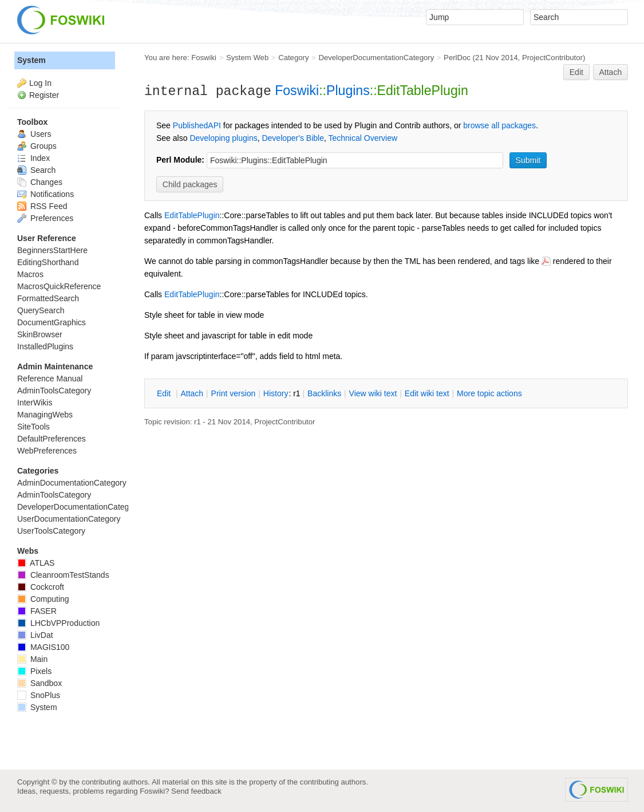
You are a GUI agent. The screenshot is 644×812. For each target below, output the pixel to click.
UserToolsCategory (51, 531)
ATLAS (36, 563)
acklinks (324, 393)
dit (165, 393)
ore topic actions (489, 393)
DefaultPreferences (52, 439)
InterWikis (35, 403)
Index (33, 158)
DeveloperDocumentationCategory (376, 58)
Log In (40, 83)
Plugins (348, 90)
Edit (576, 72)
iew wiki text (373, 393)
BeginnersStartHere (52, 250)
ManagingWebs (45, 415)
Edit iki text (427, 393)
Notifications (46, 194)
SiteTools (33, 427)
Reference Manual (50, 379)
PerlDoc (457, 58)
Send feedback (196, 791)
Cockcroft (41, 587)
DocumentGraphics (52, 322)
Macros (30, 274)
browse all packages (499, 125)
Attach (611, 72)
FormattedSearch (48, 298)
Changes (40, 182)
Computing (43, 599)
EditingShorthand (48, 262)
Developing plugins (223, 138)
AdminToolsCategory (54, 391)
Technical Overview (363, 138)
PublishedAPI (197, 125)
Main (32, 659)
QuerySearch (41, 310)
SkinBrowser (40, 334)
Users (34, 134)
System (31, 60)
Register (44, 95)
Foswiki (204, 58)
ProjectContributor (552, 58)
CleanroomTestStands (63, 575)
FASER (37, 611)
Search (36, 170)
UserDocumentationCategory (69, 519)
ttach (192, 393)
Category (293, 58)
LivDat (35, 635)
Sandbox (39, 683)
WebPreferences (47, 451)
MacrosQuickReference (59, 286)
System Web (247, 58)
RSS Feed (42, 206)
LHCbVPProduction (58, 623)
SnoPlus (39, 695)
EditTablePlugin (192, 215)
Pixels (34, 671)
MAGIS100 (43, 647)
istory (276, 393)
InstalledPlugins (45, 346)
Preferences (45, 218)
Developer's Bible (293, 138)
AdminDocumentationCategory (72, 483)
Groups (37, 146)
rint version (234, 393)
